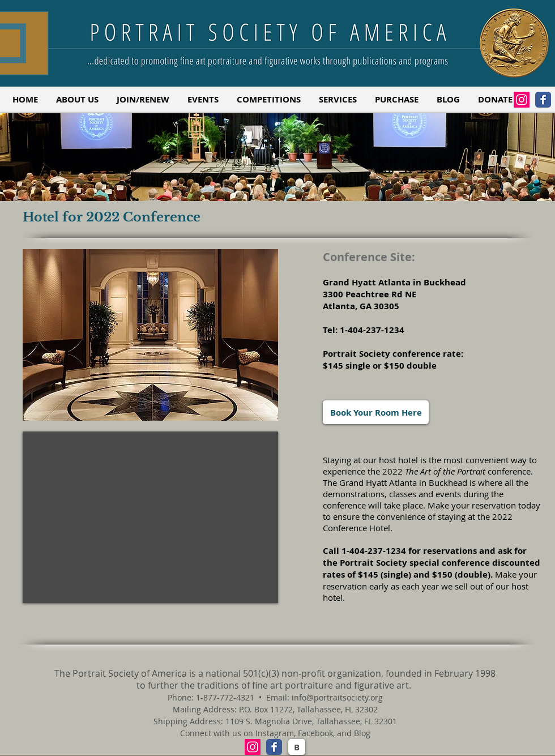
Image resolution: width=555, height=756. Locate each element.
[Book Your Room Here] (376, 412)
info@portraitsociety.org (337, 697)
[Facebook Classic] (543, 100)
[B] (297, 747)
